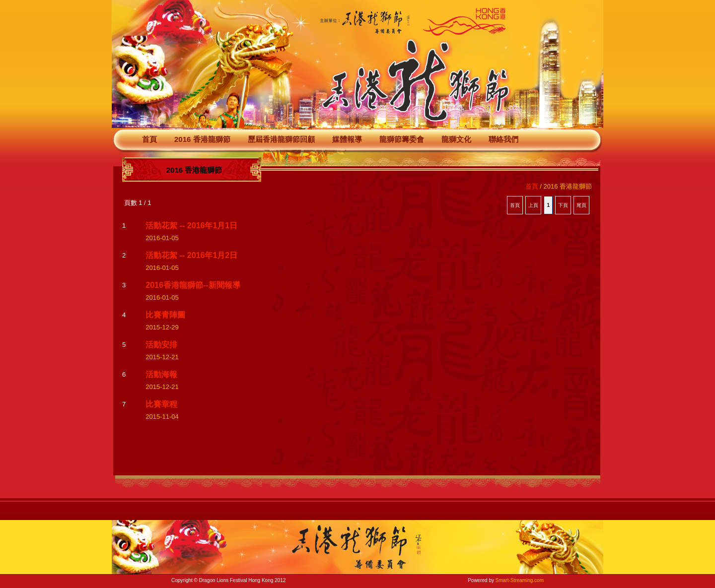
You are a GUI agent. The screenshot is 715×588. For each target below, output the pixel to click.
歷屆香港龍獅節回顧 (281, 139)
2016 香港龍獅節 (202, 139)
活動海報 (161, 374)
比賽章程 (161, 404)
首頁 (149, 139)
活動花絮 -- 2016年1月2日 (191, 255)
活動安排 (161, 345)
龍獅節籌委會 (402, 139)
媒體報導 (347, 139)
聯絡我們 (503, 139)
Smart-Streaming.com (520, 580)
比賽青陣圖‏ (165, 315)
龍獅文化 (456, 139)
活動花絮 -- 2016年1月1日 (191, 226)
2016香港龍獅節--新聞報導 (193, 285)
